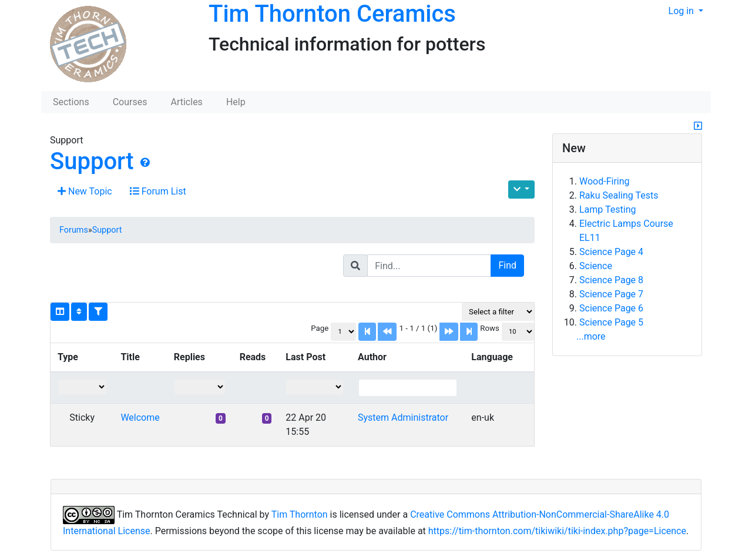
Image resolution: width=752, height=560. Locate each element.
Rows (490, 328)
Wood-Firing (605, 181)
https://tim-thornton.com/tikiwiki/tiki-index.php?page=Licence (557, 531)
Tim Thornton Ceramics (332, 14)
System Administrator (403, 418)
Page (320, 328)
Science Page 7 (611, 294)
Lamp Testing (607, 209)
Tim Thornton (300, 514)
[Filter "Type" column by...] (82, 387)
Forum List (158, 191)
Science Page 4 (611, 252)
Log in (682, 11)
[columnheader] (82, 358)
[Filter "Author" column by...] (408, 388)
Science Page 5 (611, 322)
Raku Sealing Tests (619, 195)
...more (591, 336)
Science (596, 266)
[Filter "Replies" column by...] (200, 387)
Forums (74, 230)
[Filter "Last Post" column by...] (315, 387)
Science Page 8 (611, 280)
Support (92, 161)
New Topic (85, 191)
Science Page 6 (611, 308)
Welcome (140, 418)
